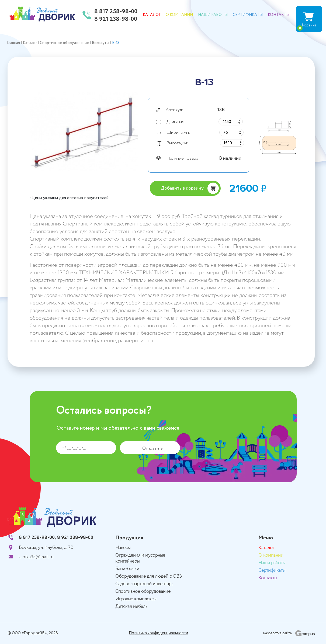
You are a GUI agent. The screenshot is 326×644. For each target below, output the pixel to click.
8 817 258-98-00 (116, 12)
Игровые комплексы (136, 599)
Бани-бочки (127, 569)
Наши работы (213, 15)
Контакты (279, 15)
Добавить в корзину (182, 188)
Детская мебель (131, 607)
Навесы (123, 548)
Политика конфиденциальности (159, 633)
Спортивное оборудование (143, 592)
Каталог (152, 15)
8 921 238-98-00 (116, 19)
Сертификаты (248, 15)
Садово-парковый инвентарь (144, 584)
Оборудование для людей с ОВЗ (149, 576)
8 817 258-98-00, (37, 537)
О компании (179, 15)
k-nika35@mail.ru (36, 557)
